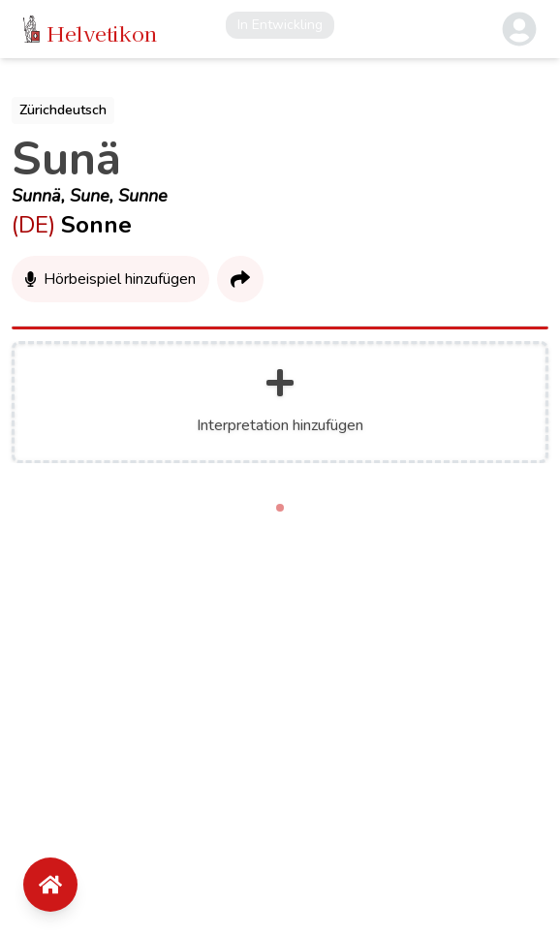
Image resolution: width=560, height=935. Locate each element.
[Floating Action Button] (50, 885)
